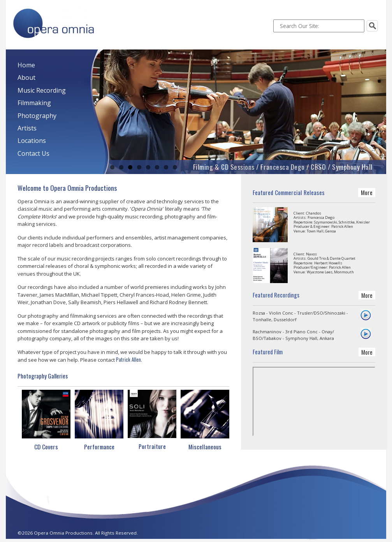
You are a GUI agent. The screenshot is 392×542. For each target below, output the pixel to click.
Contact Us (33, 153)
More (367, 193)
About (26, 77)
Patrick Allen (128, 359)
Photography (37, 116)
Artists (27, 128)
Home (26, 65)
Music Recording (42, 90)
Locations (32, 141)
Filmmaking (34, 103)
